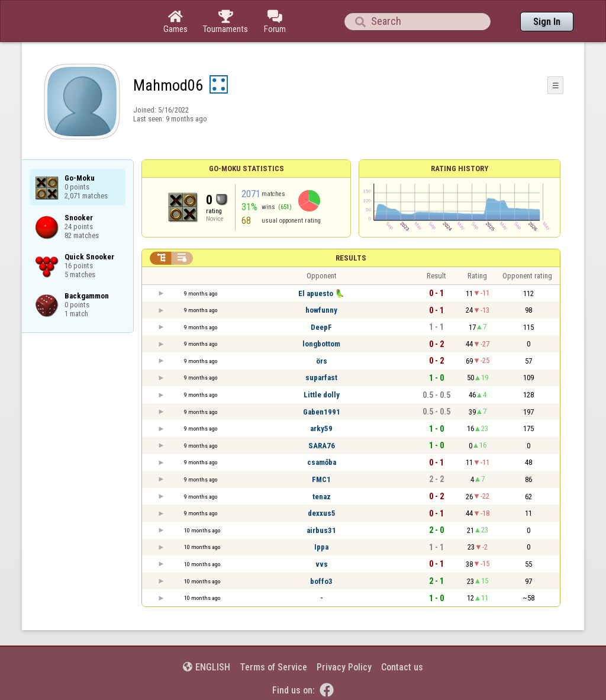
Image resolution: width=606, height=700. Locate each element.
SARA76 (322, 446)
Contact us (402, 667)
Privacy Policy (344, 667)
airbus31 (321, 530)
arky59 (321, 428)
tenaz (322, 497)
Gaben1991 (322, 412)
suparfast (321, 378)
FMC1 (321, 479)
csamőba (322, 462)
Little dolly (322, 395)
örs (322, 361)
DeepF (321, 327)
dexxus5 (322, 513)
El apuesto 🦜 (321, 293)
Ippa (321, 547)
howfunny (321, 310)
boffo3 (321, 581)
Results (351, 258)
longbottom (321, 344)
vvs (322, 564)
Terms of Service (273, 667)
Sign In (547, 22)
